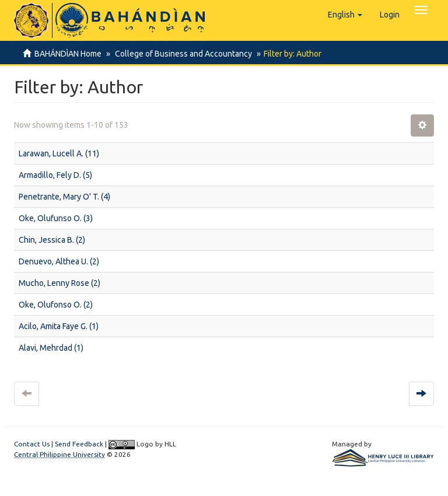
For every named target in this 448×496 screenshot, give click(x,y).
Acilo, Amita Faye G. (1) (59, 326)
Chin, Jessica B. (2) (52, 240)
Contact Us (32, 444)
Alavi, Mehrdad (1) (51, 348)
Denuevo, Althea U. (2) (59, 261)
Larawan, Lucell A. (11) (59, 153)
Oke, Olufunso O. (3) (56, 218)
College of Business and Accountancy (182, 54)
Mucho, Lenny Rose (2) (60, 283)
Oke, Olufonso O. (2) (56, 305)
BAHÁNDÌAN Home (68, 54)
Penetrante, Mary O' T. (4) (64, 197)
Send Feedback (79, 444)
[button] (345, 15)
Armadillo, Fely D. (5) (55, 175)
